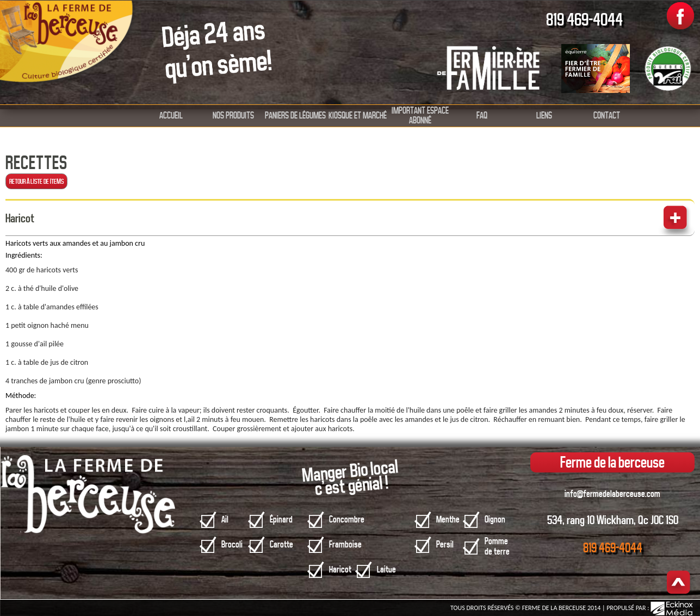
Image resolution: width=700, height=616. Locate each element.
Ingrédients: (24, 255)
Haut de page (679, 583)
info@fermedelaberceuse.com (612, 494)
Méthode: (21, 396)
